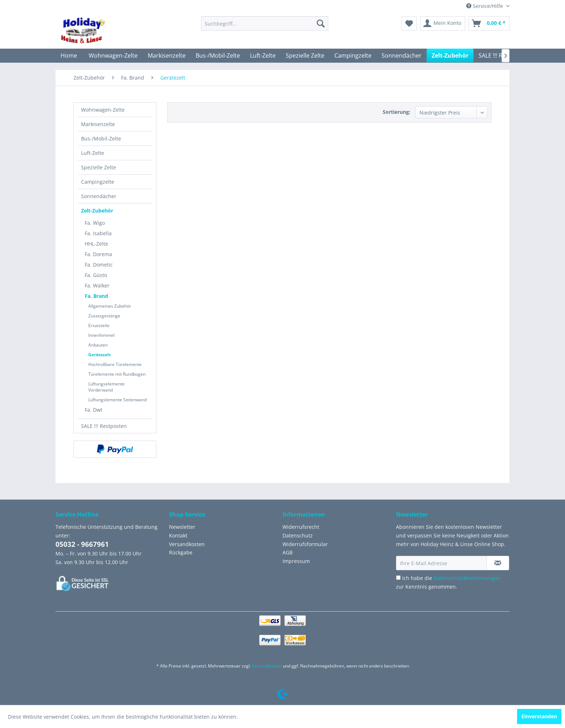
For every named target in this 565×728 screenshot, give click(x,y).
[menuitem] (265, 23)
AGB (288, 552)
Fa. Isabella (98, 233)
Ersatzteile (99, 325)
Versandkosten (187, 544)
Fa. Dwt (94, 410)
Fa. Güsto (96, 275)
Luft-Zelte (93, 153)
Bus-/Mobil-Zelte (101, 139)
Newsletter (182, 527)
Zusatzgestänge (104, 316)
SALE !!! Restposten (104, 426)
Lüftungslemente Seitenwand (117, 400)
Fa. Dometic (99, 265)
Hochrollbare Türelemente (115, 364)
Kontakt (178, 535)
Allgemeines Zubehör (110, 306)
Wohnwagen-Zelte (103, 110)
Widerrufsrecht (301, 527)
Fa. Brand (96, 296)
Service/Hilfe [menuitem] (485, 6)
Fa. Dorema (98, 254)
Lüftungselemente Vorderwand (106, 387)
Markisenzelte (98, 124)
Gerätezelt (99, 355)
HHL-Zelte (96, 244)
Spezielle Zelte (99, 167)
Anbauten (98, 345)
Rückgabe (181, 552)
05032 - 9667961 (82, 544)
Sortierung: (397, 112)
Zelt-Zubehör (97, 211)
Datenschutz (298, 535)
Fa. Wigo (95, 223)
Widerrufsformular (305, 544)
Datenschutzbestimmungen (467, 578)
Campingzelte (98, 182)
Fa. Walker (97, 285)
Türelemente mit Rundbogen (117, 374)
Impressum (296, 561)
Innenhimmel (101, 335)
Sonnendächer (99, 196)
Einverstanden (539, 716)
